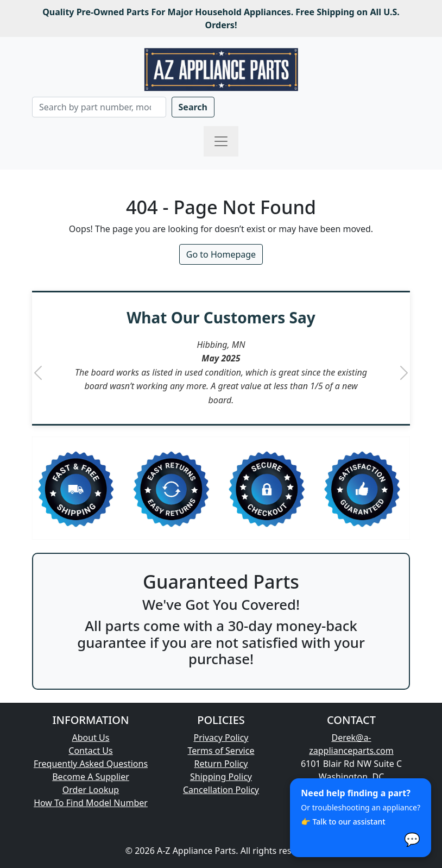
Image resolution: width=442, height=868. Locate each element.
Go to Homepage (221, 254)
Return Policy (221, 764)
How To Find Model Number (91, 803)
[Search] (99, 107)
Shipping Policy (221, 777)
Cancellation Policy (221, 790)
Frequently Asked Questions (91, 764)
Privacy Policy (221, 738)
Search (193, 107)
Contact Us (90, 751)
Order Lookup (91, 790)
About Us (91, 738)
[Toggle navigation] (221, 141)
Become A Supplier (91, 777)
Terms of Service (221, 751)
